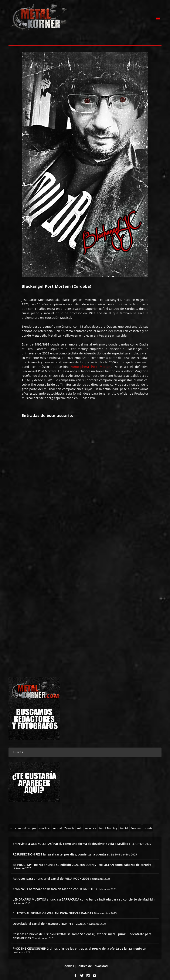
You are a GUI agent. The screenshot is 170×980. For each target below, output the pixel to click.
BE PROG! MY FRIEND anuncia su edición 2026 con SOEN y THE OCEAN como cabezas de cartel (81, 860)
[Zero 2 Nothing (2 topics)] (108, 823)
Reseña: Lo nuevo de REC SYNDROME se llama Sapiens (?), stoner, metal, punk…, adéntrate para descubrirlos (82, 931)
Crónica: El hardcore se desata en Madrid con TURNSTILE (54, 884)
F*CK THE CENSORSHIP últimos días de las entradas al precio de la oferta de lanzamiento (77, 944)
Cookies (68, 961)
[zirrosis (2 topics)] (148, 823)
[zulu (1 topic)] (80, 823)
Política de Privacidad (92, 961)
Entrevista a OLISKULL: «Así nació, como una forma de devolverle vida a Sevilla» (70, 839)
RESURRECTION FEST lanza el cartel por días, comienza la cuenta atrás (63, 849)
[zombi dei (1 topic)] (44, 823)
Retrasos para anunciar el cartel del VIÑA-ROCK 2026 (51, 874)
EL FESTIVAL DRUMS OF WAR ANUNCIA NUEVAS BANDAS (53, 908)
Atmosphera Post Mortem (91, 362)
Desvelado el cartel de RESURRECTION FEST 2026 (48, 919)
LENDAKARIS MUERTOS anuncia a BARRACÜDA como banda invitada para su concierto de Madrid (83, 895)
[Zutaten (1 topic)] (136, 823)
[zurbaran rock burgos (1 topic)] (23, 823)
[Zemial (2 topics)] (124, 823)
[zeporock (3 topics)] (91, 823)
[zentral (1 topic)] (57, 823)
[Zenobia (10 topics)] (69, 823)
